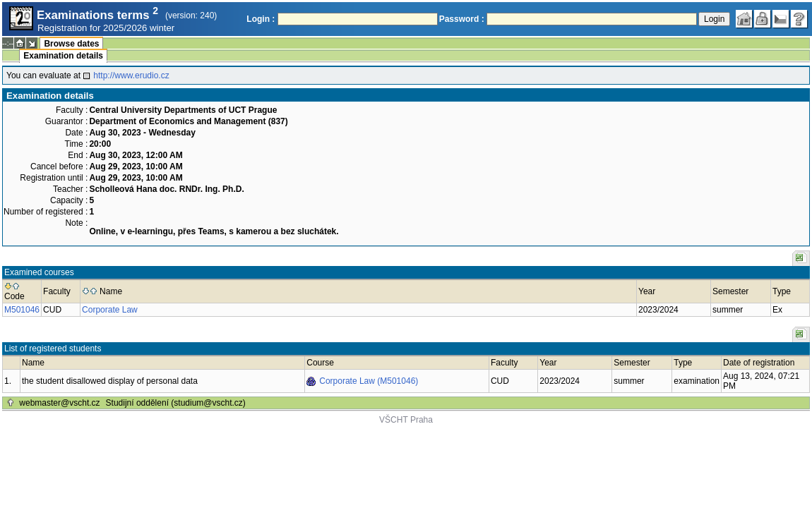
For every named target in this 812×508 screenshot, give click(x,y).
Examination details (63, 56)
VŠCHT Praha (406, 420)
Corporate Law (110, 310)
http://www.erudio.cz (131, 75)
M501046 (22, 310)
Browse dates (71, 44)
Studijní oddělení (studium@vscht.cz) (176, 403)
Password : (462, 19)
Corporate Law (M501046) (369, 381)
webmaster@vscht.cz (59, 403)
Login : (261, 19)
